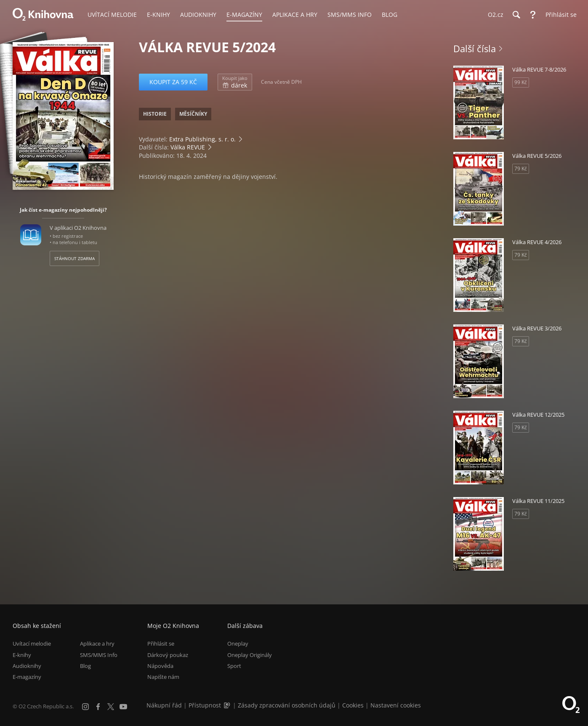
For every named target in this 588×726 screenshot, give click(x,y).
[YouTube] (123, 707)
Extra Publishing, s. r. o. (202, 139)
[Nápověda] (533, 15)
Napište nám (163, 677)
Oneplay (238, 644)
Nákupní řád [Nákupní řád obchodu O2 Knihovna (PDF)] (164, 705)
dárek (235, 82)
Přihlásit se (161, 644)
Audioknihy (27, 666)
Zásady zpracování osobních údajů (287, 705)
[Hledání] (516, 15)
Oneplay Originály (250, 655)
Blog (85, 666)
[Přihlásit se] (559, 15)
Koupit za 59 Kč (173, 82)
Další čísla (475, 48)
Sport (234, 666)
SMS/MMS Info (99, 655)
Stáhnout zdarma (74, 258)
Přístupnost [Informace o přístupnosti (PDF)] (205, 705)
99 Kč (521, 82)
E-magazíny (27, 677)
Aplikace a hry (97, 644)
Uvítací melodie (32, 644)
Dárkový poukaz (168, 655)
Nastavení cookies (396, 705)
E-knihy (22, 655)
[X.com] (111, 707)
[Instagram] (85, 707)
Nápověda (160, 666)
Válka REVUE (188, 147)
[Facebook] (98, 707)
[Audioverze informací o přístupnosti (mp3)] (228, 705)
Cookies (353, 705)
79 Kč (521, 169)
